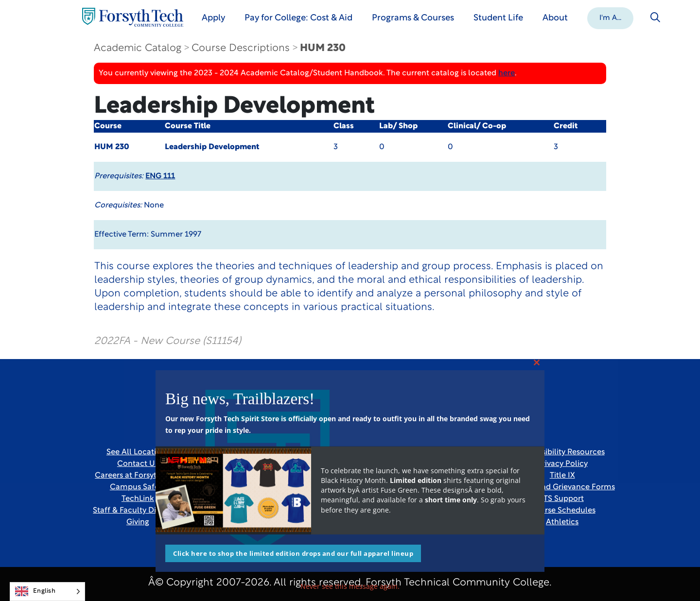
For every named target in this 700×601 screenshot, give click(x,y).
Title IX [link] (562, 476)
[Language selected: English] (47, 592)
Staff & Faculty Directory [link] (138, 511)
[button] (610, 17)
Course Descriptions (241, 48)
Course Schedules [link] (562, 511)
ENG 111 (160, 176)
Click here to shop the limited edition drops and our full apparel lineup (293, 553)
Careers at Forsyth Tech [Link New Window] (138, 476)
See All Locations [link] (138, 452)
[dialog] (671, 572)
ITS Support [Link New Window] (562, 499)
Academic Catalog (138, 48)
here (507, 73)
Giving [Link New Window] (138, 522)
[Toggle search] (655, 17)
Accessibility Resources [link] (562, 452)
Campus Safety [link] (138, 487)
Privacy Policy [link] (562, 464)
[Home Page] (133, 17)
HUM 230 (323, 48)
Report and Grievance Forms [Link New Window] (562, 487)
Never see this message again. (350, 586)
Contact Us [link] (138, 464)
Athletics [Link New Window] (562, 522)
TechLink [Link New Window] (138, 499)
